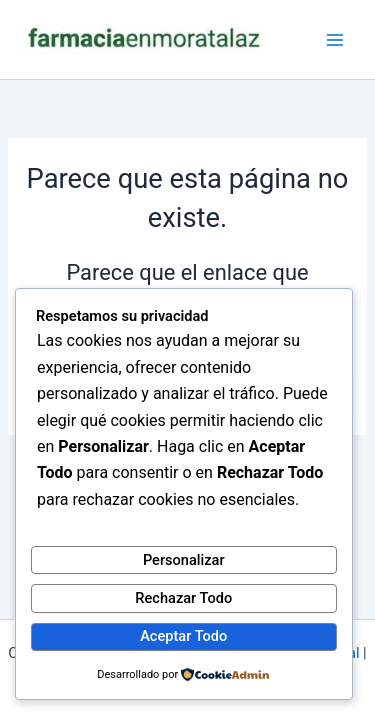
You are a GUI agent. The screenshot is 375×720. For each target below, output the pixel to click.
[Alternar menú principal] (335, 39)
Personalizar (184, 560)
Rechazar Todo (183, 598)
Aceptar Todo (183, 636)
